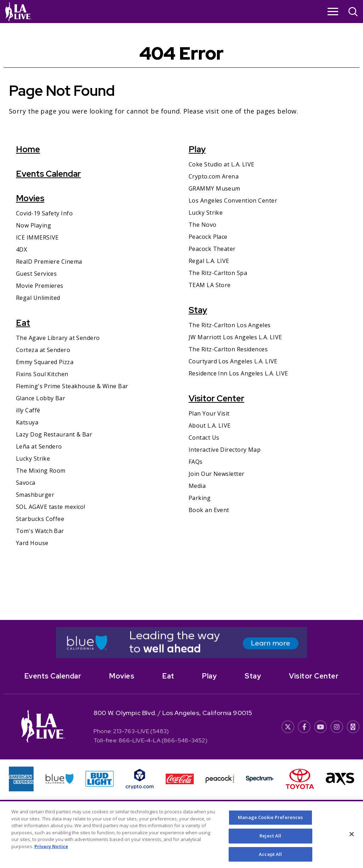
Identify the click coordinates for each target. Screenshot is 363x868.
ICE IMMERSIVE (37, 237)
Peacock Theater (212, 249)
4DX (21, 249)
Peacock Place (208, 237)
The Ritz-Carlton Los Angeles (230, 325)
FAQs (196, 462)
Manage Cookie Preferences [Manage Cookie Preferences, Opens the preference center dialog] (270, 825)
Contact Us (204, 438)
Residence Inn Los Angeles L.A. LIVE (238, 373)
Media (197, 486)
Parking (200, 498)
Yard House (32, 543)
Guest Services (36, 274)
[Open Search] (353, 13)
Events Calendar (48, 174)
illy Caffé (28, 410)
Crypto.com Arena (214, 176)
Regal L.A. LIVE (209, 261)
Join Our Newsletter (217, 474)
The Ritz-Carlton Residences (228, 349)
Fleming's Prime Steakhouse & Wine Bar (72, 386)
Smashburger (35, 495)
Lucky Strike (33, 458)
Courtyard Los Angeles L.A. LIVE (233, 361)
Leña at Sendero (39, 446)
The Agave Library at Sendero (58, 338)
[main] (181, 322)
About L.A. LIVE (210, 425)
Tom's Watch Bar (40, 531)
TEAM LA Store (210, 285)
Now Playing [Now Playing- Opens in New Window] (33, 225)
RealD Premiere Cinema (49, 262)
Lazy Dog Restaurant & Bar (54, 434)
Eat (23, 323)
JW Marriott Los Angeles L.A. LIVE (235, 337)
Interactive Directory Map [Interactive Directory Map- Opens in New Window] (225, 450)
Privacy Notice (51, 854)
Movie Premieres (40, 286)
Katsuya (27, 422)
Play (197, 149)
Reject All (270, 844)
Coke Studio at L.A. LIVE (222, 164)
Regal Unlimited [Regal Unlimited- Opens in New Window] (38, 298)
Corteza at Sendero (43, 350)
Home (28, 149)
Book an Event (209, 510)
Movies (30, 198)
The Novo (203, 225)
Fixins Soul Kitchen (42, 374)
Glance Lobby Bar (41, 398)
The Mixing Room (41, 471)
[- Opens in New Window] (181, 643)
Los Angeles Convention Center (233, 200)
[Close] (352, 842)
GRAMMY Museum (214, 188)
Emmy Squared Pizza (45, 362)
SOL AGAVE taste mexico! (51, 507)
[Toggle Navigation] (333, 11)
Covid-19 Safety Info (44, 213)
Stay (198, 310)
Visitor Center (216, 398)
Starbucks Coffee (40, 519)
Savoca (26, 483)
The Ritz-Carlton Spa (218, 273)
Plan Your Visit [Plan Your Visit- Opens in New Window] (209, 413)
